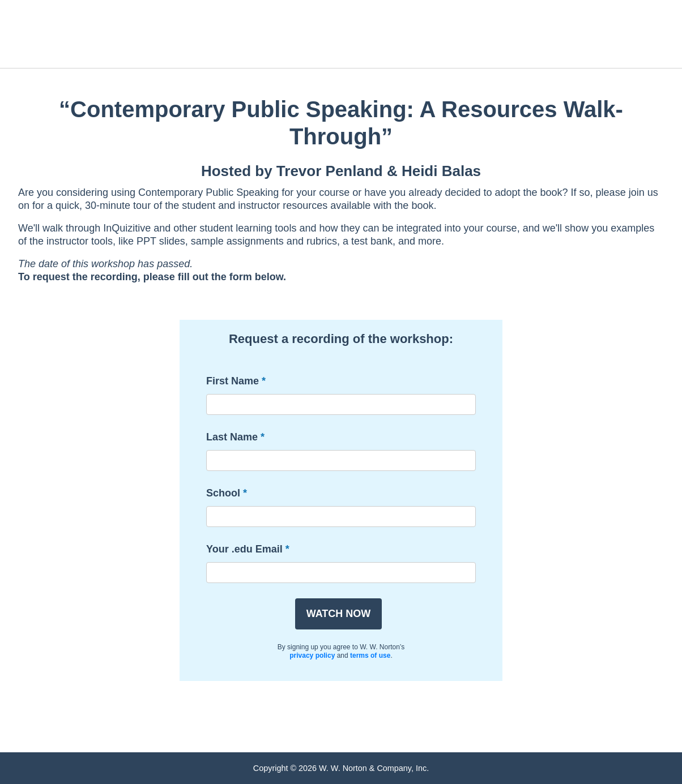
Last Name (232, 437)
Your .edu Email (244, 549)
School (223, 493)
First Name (233, 381)
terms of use (370, 656)
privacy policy (312, 656)
